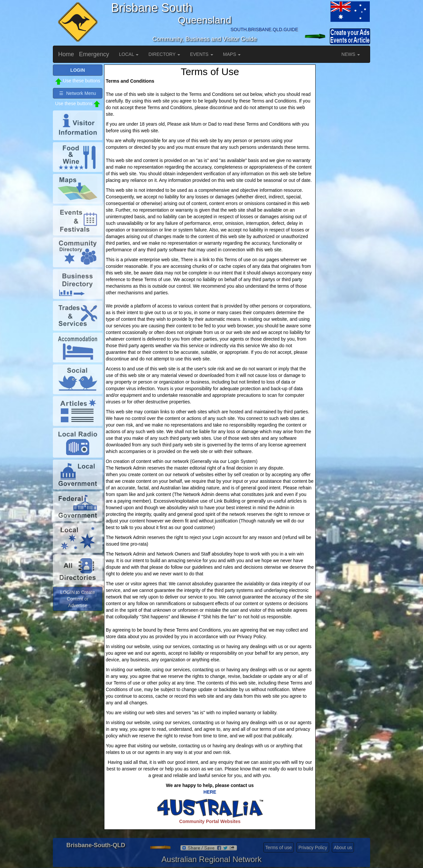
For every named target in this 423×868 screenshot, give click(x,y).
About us (343, 847)
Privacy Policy (313, 847)
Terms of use (279, 847)
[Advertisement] (344, 164)
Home (66, 54)
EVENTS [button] (202, 54)
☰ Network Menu (77, 93)
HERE (210, 792)
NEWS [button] (351, 54)
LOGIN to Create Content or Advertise (77, 599)
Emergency (94, 54)
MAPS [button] (232, 54)
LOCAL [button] (129, 54)
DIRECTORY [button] (164, 54)
